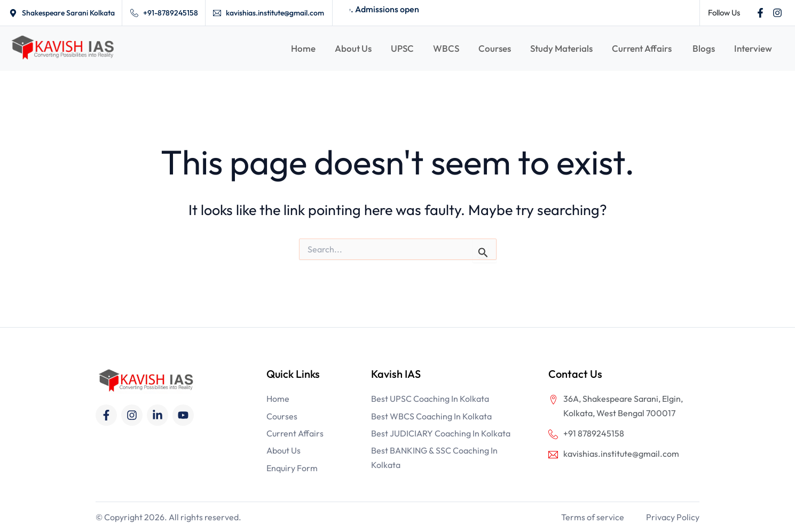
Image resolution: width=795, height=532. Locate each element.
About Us (353, 48)
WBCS (446, 48)
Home (303, 48)
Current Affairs (643, 48)
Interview (753, 48)
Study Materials (561, 48)
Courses (495, 48)
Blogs (704, 48)
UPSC (402, 48)
